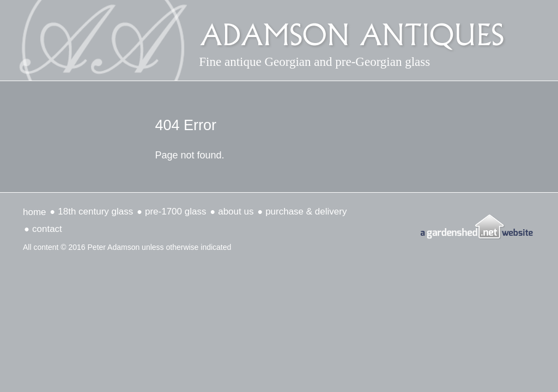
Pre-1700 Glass (175, 212)
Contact (47, 229)
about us (236, 212)
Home (35, 212)
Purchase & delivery (306, 212)
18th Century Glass (95, 212)
